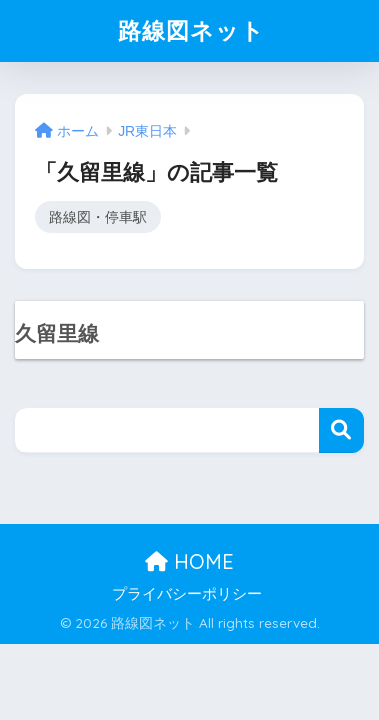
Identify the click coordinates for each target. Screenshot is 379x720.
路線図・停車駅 (98, 217)
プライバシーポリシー (187, 594)
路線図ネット (191, 30)
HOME (189, 561)
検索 (341, 430)
